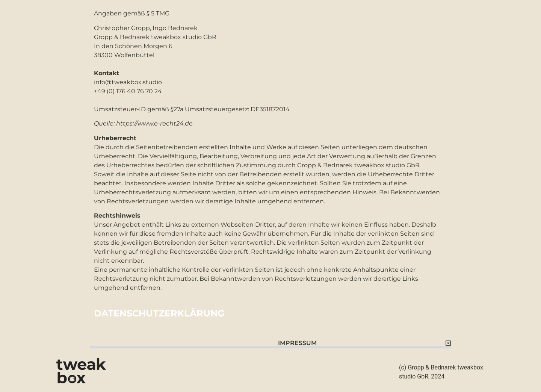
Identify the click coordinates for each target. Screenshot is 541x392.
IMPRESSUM (297, 343)
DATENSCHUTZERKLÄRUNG (159, 313)
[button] (270, 341)
